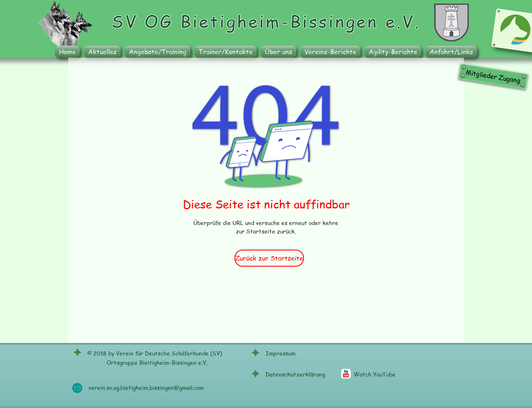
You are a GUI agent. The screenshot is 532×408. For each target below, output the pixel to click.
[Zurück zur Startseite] (269, 258)
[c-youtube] (346, 374)
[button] (158, 52)
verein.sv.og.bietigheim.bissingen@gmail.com (146, 387)
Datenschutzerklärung (295, 374)
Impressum (281, 353)
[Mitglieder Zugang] (493, 76)
